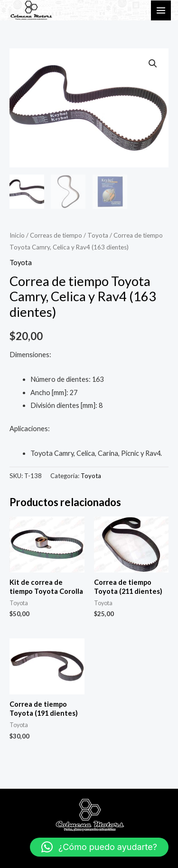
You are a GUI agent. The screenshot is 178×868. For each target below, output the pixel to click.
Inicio (17, 235)
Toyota (98, 235)
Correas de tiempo (56, 235)
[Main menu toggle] (161, 10)
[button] (153, 64)
